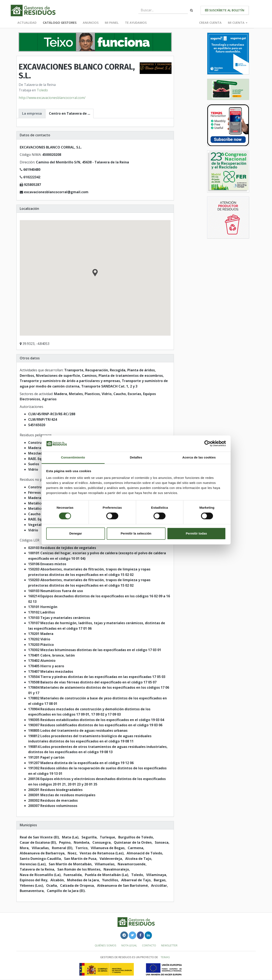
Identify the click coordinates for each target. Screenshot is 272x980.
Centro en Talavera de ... (70, 113)
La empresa (32, 113)
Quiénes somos (106, 945)
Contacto (149, 945)
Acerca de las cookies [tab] (199, 457)
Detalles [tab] (136, 457)
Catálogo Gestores (60, 23)
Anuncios (91, 23)
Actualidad (27, 23)
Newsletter (169, 945)
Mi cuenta (238, 23)
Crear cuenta (210, 23)
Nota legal (129, 945)
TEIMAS (165, 957)
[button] (95, 273)
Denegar (76, 533)
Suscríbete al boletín (225, 10)
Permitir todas (196, 533)
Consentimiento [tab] (73, 457)
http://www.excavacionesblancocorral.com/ (52, 98)
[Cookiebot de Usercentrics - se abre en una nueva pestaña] (207, 444)
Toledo (42, 90)
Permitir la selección (136, 533)
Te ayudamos (136, 23)
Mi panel (112, 23)
